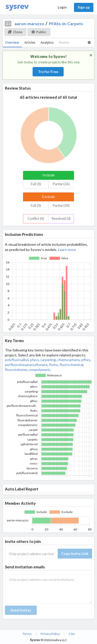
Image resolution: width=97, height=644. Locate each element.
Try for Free (48, 72)
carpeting (48, 360)
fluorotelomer (16, 370)
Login (62, 7)
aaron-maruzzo (29, 24)
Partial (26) (61, 184)
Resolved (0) (61, 218)
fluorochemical (71, 365)
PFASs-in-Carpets (66, 24)
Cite (72, 634)
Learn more (67, 250)
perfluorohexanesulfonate (26, 365)
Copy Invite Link (75, 553)
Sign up (84, 7)
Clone (15, 32)
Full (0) (36, 184)
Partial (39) (61, 205)
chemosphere (69, 360)
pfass (34, 360)
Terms (27, 634)
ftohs (54, 365)
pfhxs (86, 360)
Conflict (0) (36, 218)
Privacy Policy (50, 634)
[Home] (17, 7)
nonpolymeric (40, 370)
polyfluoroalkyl (17, 360)
